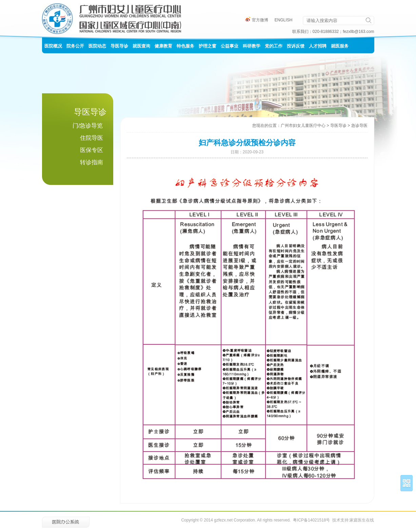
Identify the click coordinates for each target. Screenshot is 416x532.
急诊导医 (359, 126)
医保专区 (92, 150)
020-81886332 (326, 32)
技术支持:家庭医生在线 (353, 520)
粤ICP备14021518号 (311, 520)
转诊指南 (92, 162)
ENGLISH (284, 20)
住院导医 (92, 138)
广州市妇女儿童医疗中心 (303, 126)
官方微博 (257, 20)
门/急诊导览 (88, 126)
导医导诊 (338, 126)
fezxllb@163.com (358, 32)
